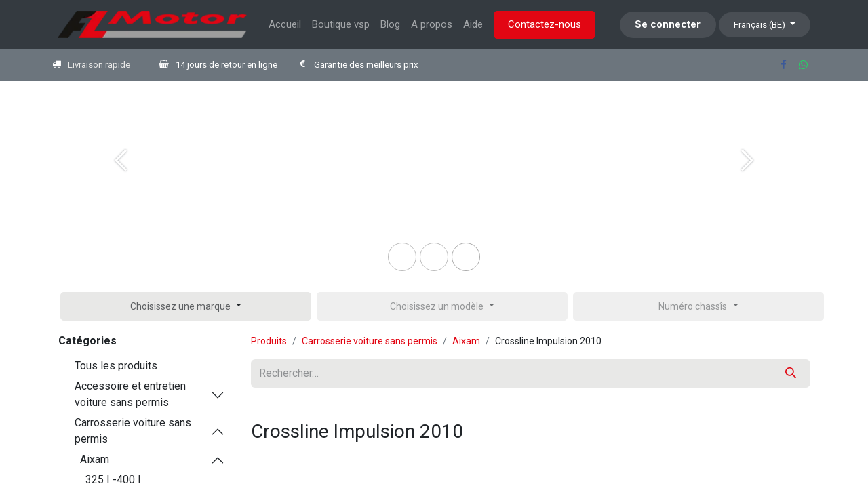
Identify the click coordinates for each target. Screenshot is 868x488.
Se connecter (668, 24)
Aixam (95, 459)
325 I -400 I (113, 480)
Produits (269, 341)
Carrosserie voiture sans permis (133, 431)
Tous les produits (116, 366)
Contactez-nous (545, 24)
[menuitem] (285, 25)
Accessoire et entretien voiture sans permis (130, 394)
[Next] (747, 182)
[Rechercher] (791, 373)
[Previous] (121, 182)
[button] (186, 306)
